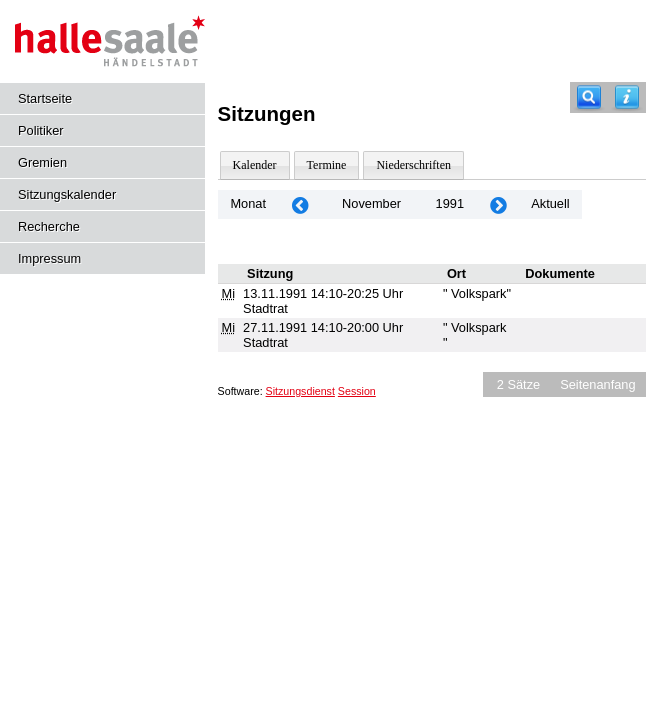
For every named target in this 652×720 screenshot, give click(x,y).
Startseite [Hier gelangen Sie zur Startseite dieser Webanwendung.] (45, 98)
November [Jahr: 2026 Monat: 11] (371, 203)
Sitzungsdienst (300, 391)
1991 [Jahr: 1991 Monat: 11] (450, 203)
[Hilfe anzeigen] (627, 97)
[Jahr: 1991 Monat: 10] (300, 204)
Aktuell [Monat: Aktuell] (550, 203)
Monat (248, 203)
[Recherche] (589, 97)
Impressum (49, 258)
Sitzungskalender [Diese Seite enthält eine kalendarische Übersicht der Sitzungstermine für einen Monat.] (67, 194)
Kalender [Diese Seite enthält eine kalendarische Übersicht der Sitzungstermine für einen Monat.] (255, 165)
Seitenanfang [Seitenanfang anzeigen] (597, 384)
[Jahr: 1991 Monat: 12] (498, 204)
